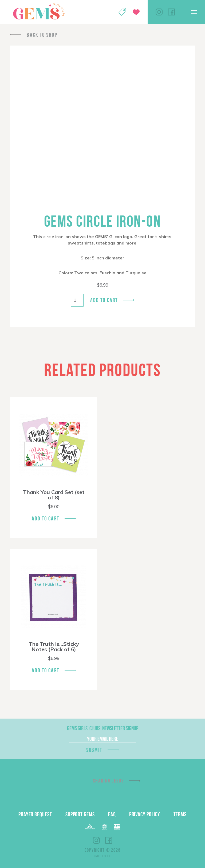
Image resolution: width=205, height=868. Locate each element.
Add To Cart (46, 518)
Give (136, 12)
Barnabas (90, 827)
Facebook (171, 12)
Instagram (159, 12)
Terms (180, 814)
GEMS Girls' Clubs (39, 11)
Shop (122, 12)
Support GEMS (80, 814)
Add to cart (104, 300)
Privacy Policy (145, 814)
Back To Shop (42, 35)
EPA (117, 827)
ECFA (105, 827)
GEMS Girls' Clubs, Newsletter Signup (103, 728)
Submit (94, 750)
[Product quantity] (77, 300)
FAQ (112, 814)
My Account (108, 12)
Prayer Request (35, 814)
